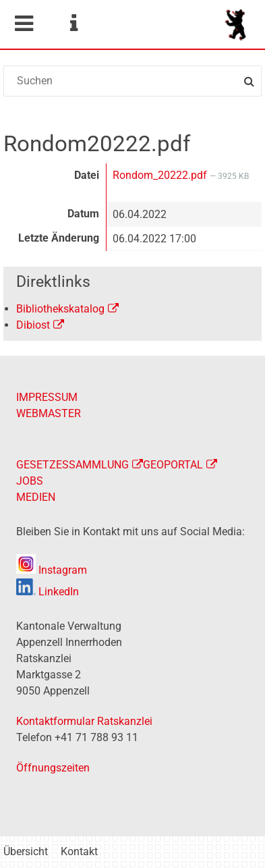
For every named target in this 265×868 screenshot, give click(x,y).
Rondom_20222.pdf (161, 175)
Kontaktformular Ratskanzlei (84, 721)
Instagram (52, 570)
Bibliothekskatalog (60, 309)
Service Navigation (73, 24)
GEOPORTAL (173, 465)
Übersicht (26, 851)
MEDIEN (36, 497)
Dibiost (33, 325)
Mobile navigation (24, 24)
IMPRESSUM (47, 397)
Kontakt (79, 851)
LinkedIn (48, 592)
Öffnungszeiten (53, 768)
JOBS (30, 481)
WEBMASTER (49, 413)
